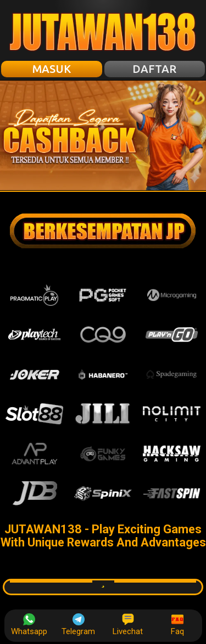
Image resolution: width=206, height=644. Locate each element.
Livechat (128, 625)
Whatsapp (29, 625)
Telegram (78, 625)
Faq (177, 625)
